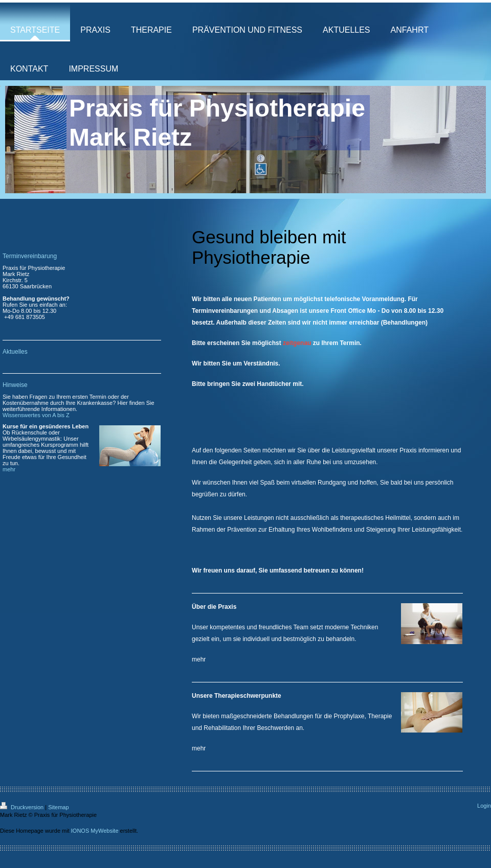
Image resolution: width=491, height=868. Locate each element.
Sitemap (58, 807)
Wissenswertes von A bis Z (36, 415)
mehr (199, 659)
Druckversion (23, 807)
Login (484, 806)
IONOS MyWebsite (95, 831)
